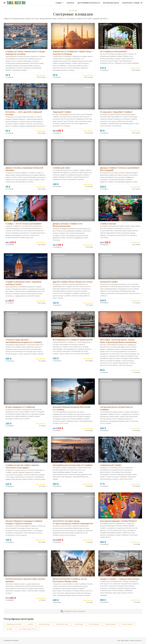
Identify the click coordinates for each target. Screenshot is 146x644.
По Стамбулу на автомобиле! (113, 52)
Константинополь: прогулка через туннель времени (25, 580)
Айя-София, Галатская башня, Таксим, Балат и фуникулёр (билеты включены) (118, 341)
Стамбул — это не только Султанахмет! (24, 224)
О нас (119, 640)
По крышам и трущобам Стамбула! (116, 112)
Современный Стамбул (111, 465)
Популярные (94, 624)
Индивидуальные (14, 624)
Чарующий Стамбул (62, 112)
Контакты (138, 640)
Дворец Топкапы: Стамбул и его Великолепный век (68, 225)
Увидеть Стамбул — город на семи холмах (120, 579)
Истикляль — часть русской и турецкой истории (24, 113)
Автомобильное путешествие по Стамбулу (73, 465)
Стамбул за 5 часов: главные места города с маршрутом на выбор (26, 53)
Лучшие (9, 629)
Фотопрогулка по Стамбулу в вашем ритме (73, 340)
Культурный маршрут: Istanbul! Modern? (118, 521)
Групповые (79, 624)
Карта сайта (125, 640)
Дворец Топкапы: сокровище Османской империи (24, 169)
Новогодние (127, 624)
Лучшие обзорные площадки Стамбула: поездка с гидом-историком (24, 522)
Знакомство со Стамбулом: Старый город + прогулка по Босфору (72, 53)
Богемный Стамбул (109, 282)
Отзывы (132, 640)
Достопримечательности (89, 3)
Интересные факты (111, 3)
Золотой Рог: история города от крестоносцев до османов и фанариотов (73, 522)
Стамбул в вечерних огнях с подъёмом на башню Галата (24, 283)
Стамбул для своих (61, 168)
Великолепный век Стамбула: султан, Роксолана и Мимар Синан (70, 580)
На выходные (44, 624)
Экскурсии (73, 11)
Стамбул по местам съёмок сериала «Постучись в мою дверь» (22, 466)
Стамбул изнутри (108, 224)
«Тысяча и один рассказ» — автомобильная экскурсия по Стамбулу (24, 341)
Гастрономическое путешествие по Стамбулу (116, 408)
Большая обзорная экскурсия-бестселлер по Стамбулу (72, 408)
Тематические (62, 624)
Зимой (30, 624)
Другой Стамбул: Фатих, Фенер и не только (73, 282)
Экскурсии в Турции (131, 3)
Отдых (58, 3)
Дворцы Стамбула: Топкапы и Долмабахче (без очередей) (120, 169)
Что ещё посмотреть (28, 629)
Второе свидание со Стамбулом (20, 407)
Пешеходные (111, 624)
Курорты (70, 3)
